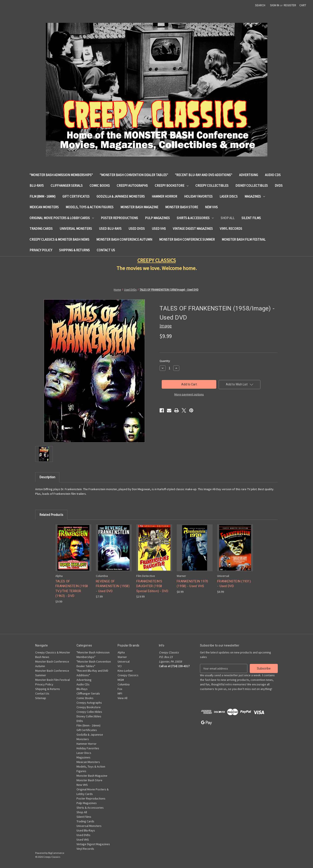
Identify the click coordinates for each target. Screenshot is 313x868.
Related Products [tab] (51, 515)
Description (47, 477)
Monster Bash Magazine (139, 207)
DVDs (279, 186)
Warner (122, 657)
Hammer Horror (164, 196)
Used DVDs (137, 229)
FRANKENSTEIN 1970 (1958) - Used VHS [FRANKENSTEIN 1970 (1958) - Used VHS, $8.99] (192, 584)
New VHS (211, 207)
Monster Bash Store (182, 207)
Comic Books (100, 186)
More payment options (189, 394)
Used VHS (159, 229)
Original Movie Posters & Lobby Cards (62, 218)
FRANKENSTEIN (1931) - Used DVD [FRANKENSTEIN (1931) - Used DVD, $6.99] (234, 584)
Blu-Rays (37, 186)
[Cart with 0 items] (303, 5)
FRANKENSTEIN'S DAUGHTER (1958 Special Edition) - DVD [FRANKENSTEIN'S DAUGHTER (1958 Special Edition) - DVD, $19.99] (152, 586)
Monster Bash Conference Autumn (124, 239)
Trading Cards (41, 229)
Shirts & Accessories (195, 218)
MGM (121, 680)
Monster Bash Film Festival (244, 239)
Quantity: (165, 361)
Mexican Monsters (44, 207)
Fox (120, 689)
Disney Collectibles (252, 186)
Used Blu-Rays (110, 229)
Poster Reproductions (119, 218)
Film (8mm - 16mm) (42, 196)
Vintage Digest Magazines (193, 229)
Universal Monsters (76, 229)
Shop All (228, 218)
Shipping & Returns (74, 250)
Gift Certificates (76, 196)
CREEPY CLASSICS (157, 260)
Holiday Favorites (198, 196)
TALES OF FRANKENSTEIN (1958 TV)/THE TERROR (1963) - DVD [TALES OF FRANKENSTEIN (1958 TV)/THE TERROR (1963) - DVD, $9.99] (72, 589)
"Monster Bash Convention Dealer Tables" (134, 175)
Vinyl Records (231, 229)
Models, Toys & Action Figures (90, 207)
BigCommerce (56, 853)
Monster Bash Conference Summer (187, 239)
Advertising (249, 175)
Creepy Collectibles (212, 186)
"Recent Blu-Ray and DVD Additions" (204, 175)
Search (260, 5)
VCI (120, 666)
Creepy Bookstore (172, 186)
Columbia (124, 684)
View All (122, 698)
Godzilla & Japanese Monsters (121, 196)
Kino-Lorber (125, 671)
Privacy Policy (41, 250)
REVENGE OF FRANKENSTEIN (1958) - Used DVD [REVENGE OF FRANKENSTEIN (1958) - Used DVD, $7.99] (113, 586)
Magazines (255, 196)
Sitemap (41, 698)
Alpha (121, 652)
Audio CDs (273, 175)
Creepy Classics (128, 675)
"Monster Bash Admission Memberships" (61, 175)
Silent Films (251, 218)
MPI (120, 693)
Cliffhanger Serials (67, 186)
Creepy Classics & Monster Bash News (59, 239)
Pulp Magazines (157, 218)
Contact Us (106, 250)
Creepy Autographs (132, 186)
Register (290, 5)
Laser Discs (229, 196)
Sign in (275, 5)
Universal (124, 661)
